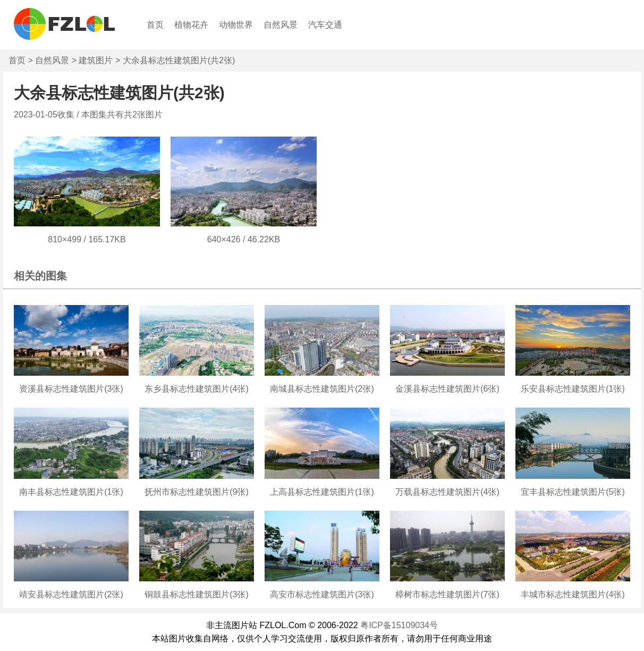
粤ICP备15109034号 (399, 625)
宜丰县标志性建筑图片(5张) (573, 492)
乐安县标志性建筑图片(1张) (573, 389)
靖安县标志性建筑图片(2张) (71, 594)
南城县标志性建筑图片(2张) (322, 389)
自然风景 (281, 25)
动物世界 (236, 25)
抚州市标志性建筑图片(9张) (197, 492)
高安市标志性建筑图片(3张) (322, 594)
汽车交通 (325, 25)
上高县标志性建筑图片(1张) (322, 492)
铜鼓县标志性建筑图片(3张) (197, 594)
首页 (155, 25)
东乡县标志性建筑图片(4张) (197, 389)
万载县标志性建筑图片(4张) (447, 492)
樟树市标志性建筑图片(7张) (447, 594)
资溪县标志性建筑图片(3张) (71, 389)
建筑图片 (96, 60)
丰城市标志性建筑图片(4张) (573, 594)
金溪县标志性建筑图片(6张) (447, 389)
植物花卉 (191, 25)
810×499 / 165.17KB (87, 239)
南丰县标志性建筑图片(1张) (71, 492)
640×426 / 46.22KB (244, 239)
